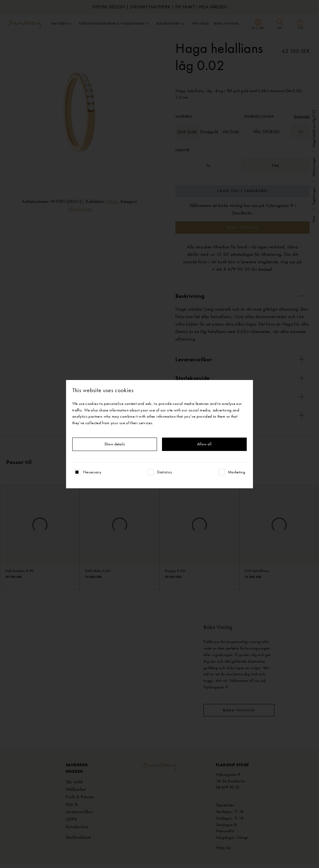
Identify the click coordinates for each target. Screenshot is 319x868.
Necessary (92, 472)
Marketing (237, 472)
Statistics (165, 472)
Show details (115, 444)
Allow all (204, 444)
